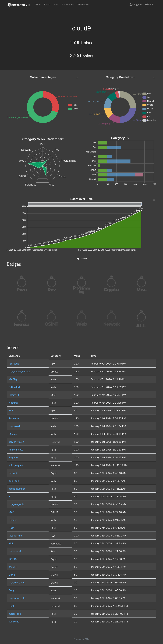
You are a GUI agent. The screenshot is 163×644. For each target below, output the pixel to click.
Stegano (13, 457)
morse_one (15, 614)
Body (12, 590)
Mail (11, 543)
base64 (13, 567)
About (38, 4)
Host (11, 606)
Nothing (13, 403)
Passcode (14, 363)
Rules (47, 4)
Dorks (12, 575)
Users (56, 4)
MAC (11, 512)
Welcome (14, 621)
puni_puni (14, 481)
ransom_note (16, 449)
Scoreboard (68, 4)
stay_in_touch (16, 442)
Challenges (83, 4)
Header (13, 520)
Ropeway (14, 418)
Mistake (13, 434)
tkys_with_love (17, 582)
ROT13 (13, 559)
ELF (11, 410)
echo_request (16, 465)
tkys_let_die (15, 535)
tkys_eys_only (16, 504)
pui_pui (13, 473)
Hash (11, 528)
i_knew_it (14, 395)
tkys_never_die (17, 598)
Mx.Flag (13, 379)
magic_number (17, 489)
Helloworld (15, 551)
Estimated (14, 387)
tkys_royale (15, 426)
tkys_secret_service (19, 371)
